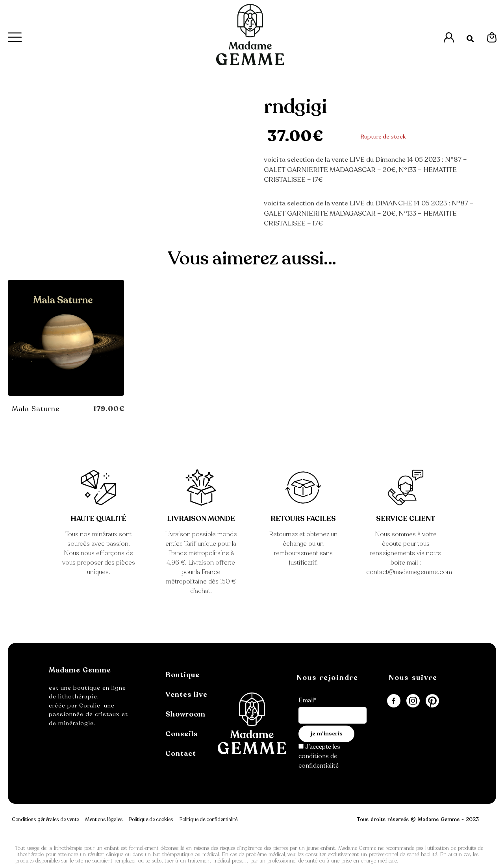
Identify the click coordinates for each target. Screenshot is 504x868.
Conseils (182, 734)
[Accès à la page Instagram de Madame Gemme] (413, 701)
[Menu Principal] (15, 37)
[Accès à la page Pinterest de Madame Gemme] (432, 701)
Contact (181, 753)
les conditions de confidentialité (319, 756)
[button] (470, 39)
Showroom (185, 714)
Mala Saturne (36, 409)
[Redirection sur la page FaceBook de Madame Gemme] (394, 701)
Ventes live (186, 694)
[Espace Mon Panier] (492, 37)
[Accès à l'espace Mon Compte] (449, 37)
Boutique (183, 675)
